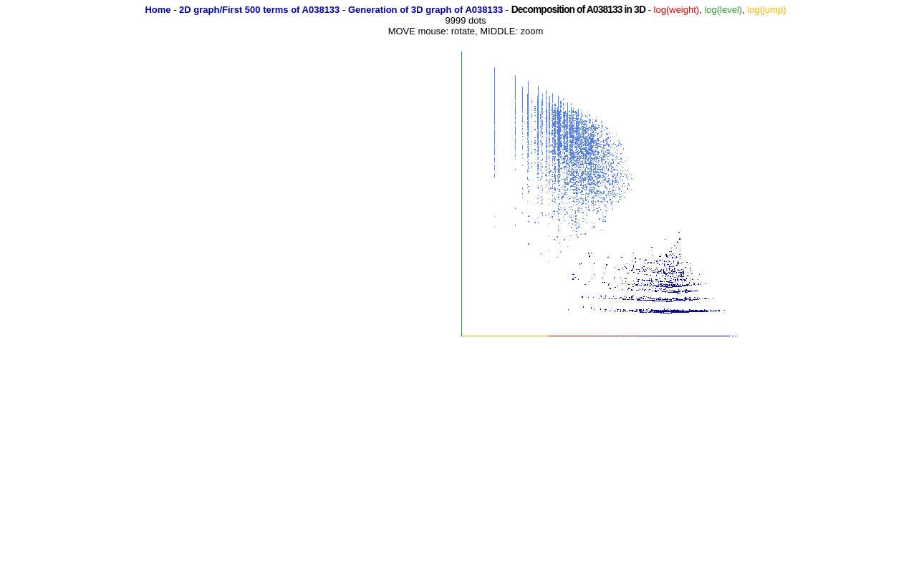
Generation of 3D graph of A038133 (425, 10)
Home (158, 10)
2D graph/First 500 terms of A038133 (259, 10)
